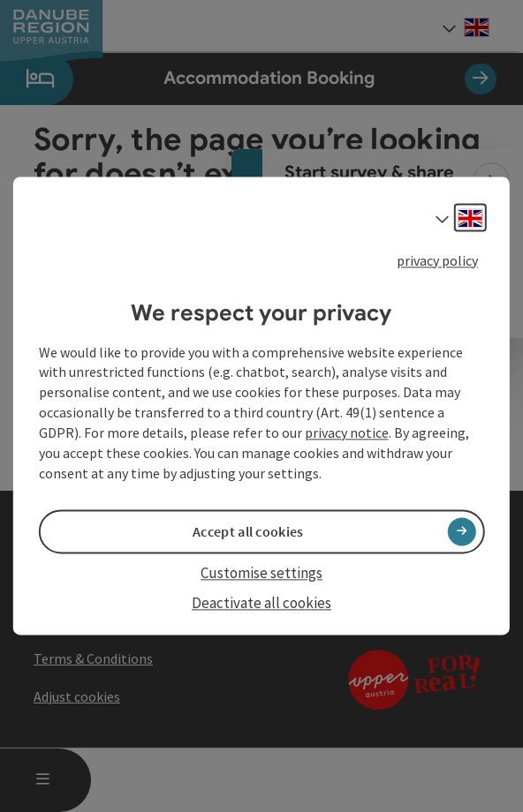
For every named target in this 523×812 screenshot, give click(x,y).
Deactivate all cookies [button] (261, 603)
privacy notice (347, 432)
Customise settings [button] (261, 573)
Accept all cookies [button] (248, 531)
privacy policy (437, 260)
